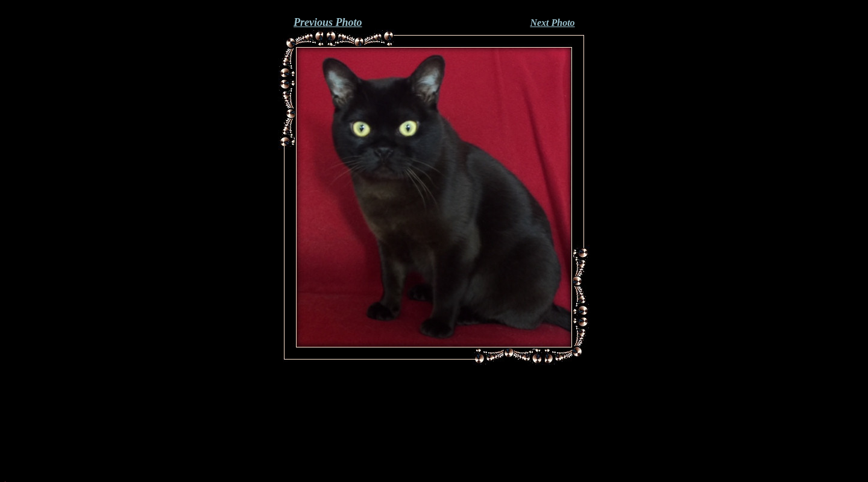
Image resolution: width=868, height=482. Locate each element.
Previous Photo (328, 22)
